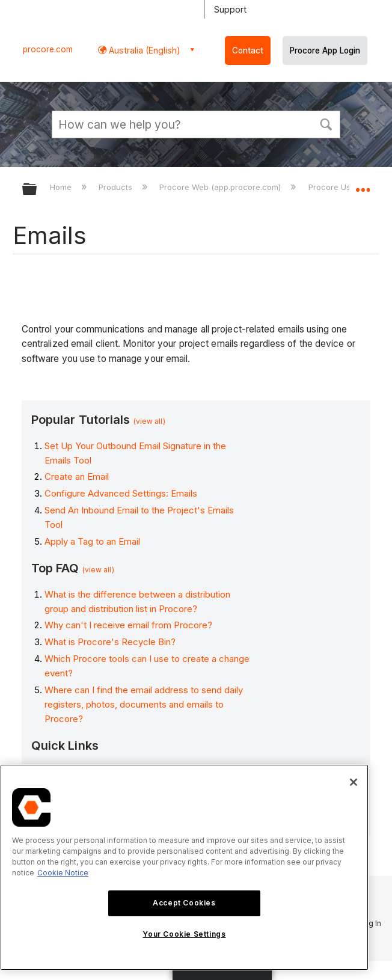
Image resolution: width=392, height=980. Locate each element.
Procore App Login (325, 51)
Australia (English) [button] (143, 50)
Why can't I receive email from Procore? (128, 625)
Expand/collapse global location (363, 185)
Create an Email (77, 476)
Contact (248, 51)
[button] (326, 123)
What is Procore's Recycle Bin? (110, 642)
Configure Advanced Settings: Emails (121, 493)
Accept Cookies (184, 903)
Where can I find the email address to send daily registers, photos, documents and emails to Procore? (144, 704)
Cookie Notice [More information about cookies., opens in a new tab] (63, 873)
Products (117, 187)
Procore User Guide (347, 187)
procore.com (48, 49)
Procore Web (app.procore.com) (221, 187)
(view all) (149, 421)
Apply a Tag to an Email (92, 541)
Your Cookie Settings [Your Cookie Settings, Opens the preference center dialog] (184, 934)
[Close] (354, 782)
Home (62, 187)
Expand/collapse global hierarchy (37, 190)
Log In (370, 923)
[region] (184, 867)
